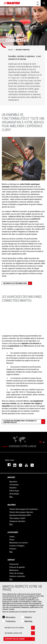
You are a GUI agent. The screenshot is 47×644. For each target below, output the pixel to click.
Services (11, 560)
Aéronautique (14, 494)
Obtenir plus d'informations (18, 283)
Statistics (28, 617)
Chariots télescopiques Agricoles (21, 512)
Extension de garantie (17, 567)
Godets (12, 537)
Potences (13, 549)
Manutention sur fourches (19, 543)
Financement (14, 564)
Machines (12, 505)
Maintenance (14, 570)
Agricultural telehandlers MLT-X (20, 515)
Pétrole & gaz (14, 491)
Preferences (11, 621)
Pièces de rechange (16, 573)
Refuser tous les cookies (20, 628)
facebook (8, 465)
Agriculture (13, 482)
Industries (13, 488)
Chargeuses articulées (17, 521)
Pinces (12, 540)
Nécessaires (11, 617)
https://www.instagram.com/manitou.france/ (19, 465)
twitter (31, 465)
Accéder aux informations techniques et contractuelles (24, 422)
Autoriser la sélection (20, 633)
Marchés (11, 477)
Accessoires (13, 532)
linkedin (14, 465)
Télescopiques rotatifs (17, 518)
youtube (25, 465)
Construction (14, 485)
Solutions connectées (17, 576)
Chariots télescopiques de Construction (24, 509)
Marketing (28, 621)
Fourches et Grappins (17, 546)
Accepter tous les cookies (20, 639)
